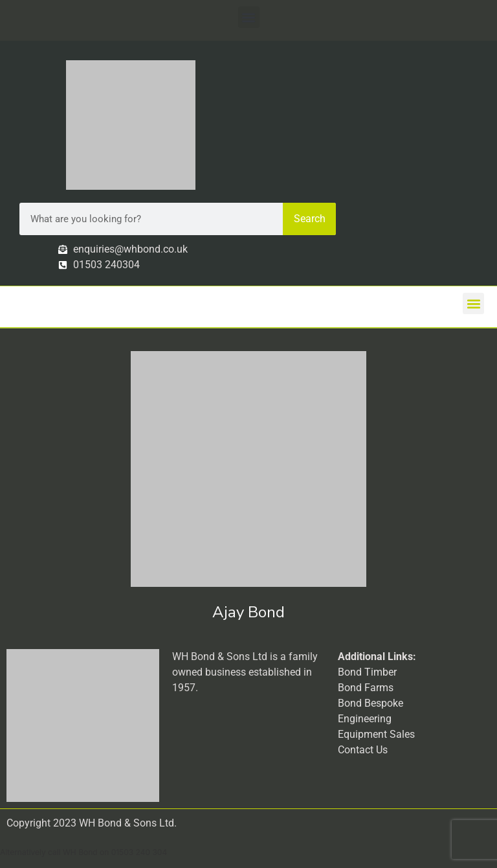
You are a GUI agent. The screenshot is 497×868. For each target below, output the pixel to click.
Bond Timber (367, 672)
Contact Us (363, 750)
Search (310, 219)
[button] (249, 17)
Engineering (365, 719)
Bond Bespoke (370, 703)
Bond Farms (366, 688)
